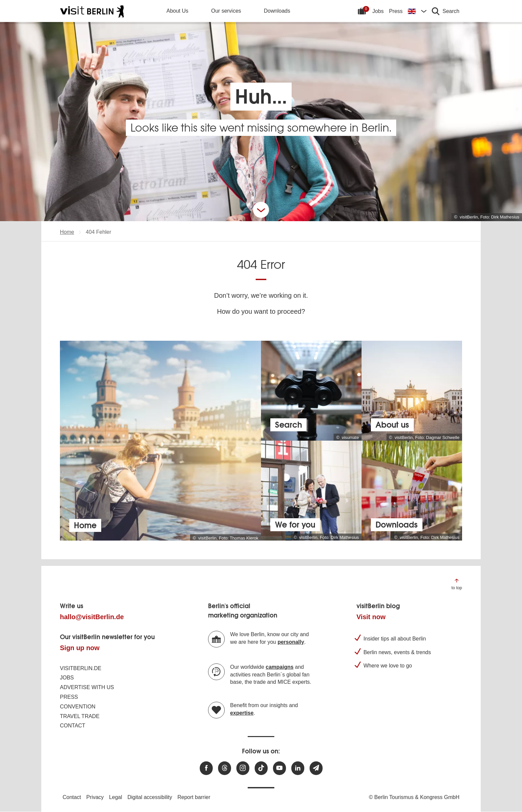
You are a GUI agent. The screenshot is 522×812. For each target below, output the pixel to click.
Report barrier (194, 797)
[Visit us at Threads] (225, 768)
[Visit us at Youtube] (279, 768)
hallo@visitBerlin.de (92, 617)
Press (396, 11)
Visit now (371, 617)
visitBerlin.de (81, 668)
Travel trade (80, 716)
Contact (73, 726)
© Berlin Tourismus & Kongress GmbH (414, 797)
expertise (242, 713)
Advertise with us (87, 687)
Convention (78, 707)
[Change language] (417, 11)
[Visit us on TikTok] (261, 768)
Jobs (378, 11)
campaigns (280, 667)
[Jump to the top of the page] (457, 584)
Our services (226, 11)
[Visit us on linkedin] (298, 768)
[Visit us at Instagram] (243, 768)
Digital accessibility (150, 797)
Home (67, 232)
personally (291, 642)
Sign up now (80, 648)
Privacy (95, 797)
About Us (177, 11)
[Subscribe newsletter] (316, 768)
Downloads (277, 11)
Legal (116, 797)
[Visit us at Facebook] (206, 768)
